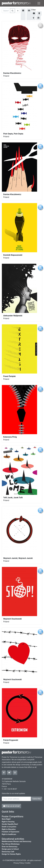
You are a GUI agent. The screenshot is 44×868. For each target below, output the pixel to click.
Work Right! (6, 819)
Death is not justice (9, 827)
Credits (28, 863)
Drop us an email (11, 806)
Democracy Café (8, 852)
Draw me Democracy (10, 847)
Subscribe (37, 799)
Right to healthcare (9, 834)
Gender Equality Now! (10, 824)
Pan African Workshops (11, 844)
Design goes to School (10, 849)
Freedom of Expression (11, 832)
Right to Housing (8, 822)
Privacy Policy (19, 863)
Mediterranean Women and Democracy (16, 841)
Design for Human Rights (11, 854)
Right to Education (9, 829)
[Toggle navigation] (39, 3)
